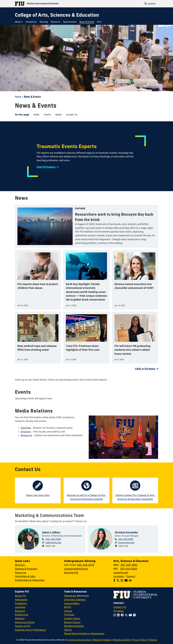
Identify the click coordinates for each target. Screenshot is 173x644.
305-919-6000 (129, 569)
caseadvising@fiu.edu (76, 569)
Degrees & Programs (26, 569)
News (35, 115)
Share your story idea (38, 495)
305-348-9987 (126, 539)
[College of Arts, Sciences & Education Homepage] (57, 15)
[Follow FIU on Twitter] (127, 615)
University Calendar (75, 600)
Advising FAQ (71, 573)
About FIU (20, 596)
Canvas (68, 611)
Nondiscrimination (74, 626)
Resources (26, 435)
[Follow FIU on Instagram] (115, 615)
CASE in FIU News (145, 369)
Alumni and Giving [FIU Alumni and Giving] (25, 622)
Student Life (22, 615)
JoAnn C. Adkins (51, 532)
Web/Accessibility (122, 640)
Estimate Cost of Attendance (30, 630)
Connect (131, 576)
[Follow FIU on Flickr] (135, 615)
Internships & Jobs (25, 576)
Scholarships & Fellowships (30, 580)
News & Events (32, 97)
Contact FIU (120, 607)
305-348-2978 (86, 565)
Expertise (26, 428)
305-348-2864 (129, 565)
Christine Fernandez (126, 532)
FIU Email (69, 615)
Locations (119, 576)
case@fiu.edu (121, 573)
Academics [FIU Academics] (21, 603)
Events (46, 115)
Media (57, 115)
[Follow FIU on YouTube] (131, 615)
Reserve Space (72, 622)
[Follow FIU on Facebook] (123, 615)
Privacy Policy (140, 640)
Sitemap (153, 640)
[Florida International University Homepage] (51, 4)
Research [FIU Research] (20, 611)
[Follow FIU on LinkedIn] (119, 615)
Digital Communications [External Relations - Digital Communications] (80, 640)
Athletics (20, 618)
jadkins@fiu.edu (53, 543)
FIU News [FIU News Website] (119, 611)
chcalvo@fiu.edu (126, 543)
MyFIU (68, 607)
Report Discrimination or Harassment (84, 634)
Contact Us (71, 115)
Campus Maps (72, 603)
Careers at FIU (23, 626)
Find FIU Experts (46, 167)
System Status (72, 618)
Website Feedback (102, 640)
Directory (26, 432)
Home (18, 97)
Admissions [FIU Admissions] (21, 600)
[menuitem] (19, 22)
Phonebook (70, 596)
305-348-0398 (53, 539)
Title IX (68, 630)
